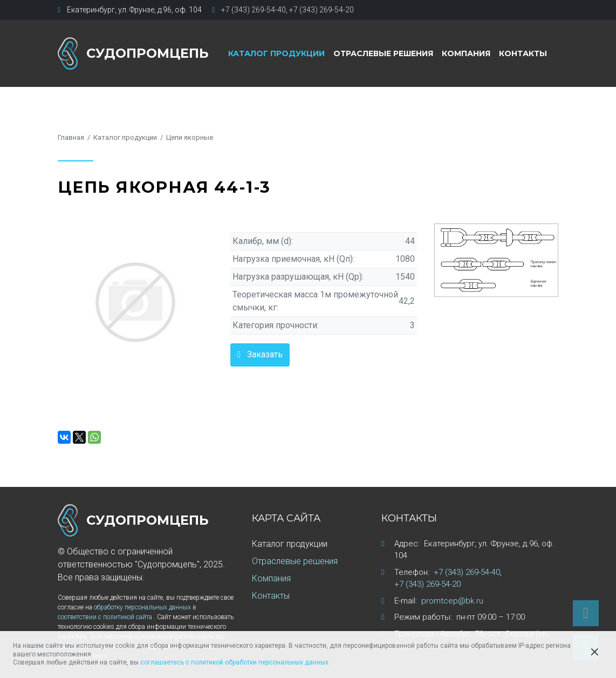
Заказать (265, 354)
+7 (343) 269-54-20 (321, 10)
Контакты (523, 53)
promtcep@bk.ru (452, 601)
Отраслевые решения (383, 53)
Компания (466, 53)
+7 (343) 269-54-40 (254, 10)
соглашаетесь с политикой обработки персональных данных (234, 662)
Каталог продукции (276, 53)
